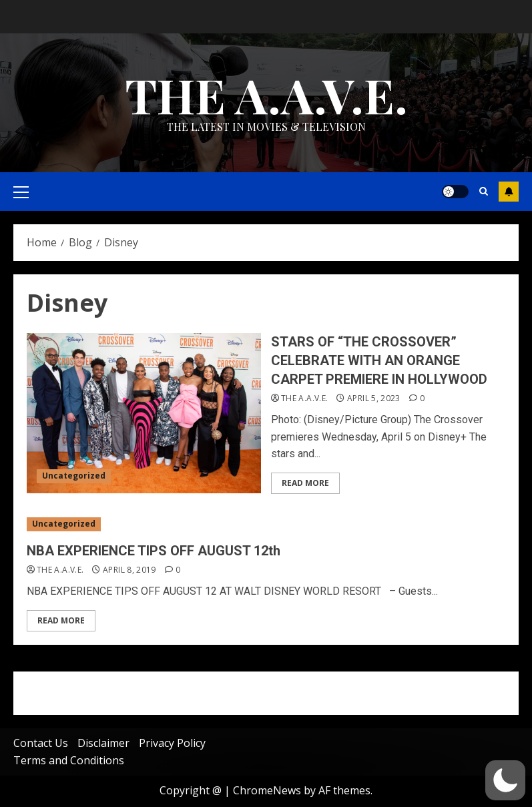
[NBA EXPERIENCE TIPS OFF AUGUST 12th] (266, 524)
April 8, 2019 (129, 570)
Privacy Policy (172, 743)
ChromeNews (267, 790)
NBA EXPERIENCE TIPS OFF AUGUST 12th (154, 551)
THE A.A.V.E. (266, 94)
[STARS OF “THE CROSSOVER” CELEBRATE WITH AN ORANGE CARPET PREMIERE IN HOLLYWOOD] (144, 413)
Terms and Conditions (69, 760)
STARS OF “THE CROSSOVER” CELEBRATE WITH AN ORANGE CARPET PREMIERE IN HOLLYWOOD (379, 360)
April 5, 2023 (374, 398)
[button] (505, 780)
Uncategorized (74, 476)
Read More (305, 483)
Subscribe (509, 192)
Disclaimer (103, 743)
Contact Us (41, 743)
